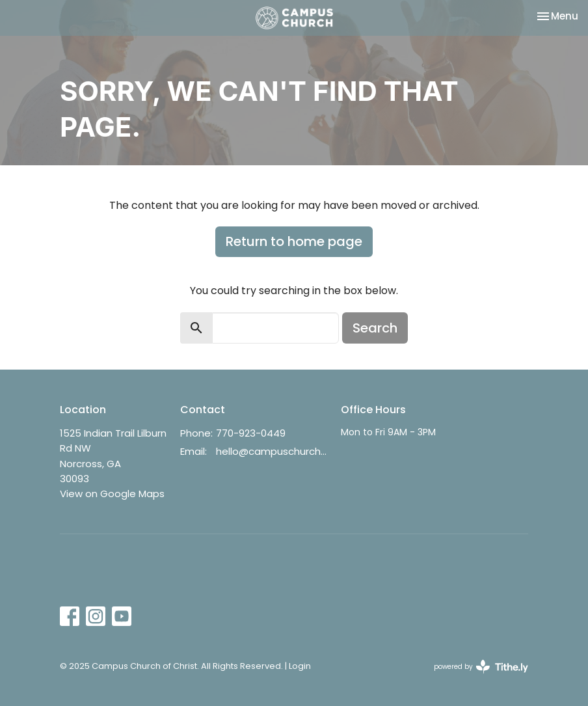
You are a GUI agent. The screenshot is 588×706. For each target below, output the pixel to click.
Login (300, 666)
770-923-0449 (251, 433)
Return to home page (294, 241)
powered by (481, 667)
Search (375, 328)
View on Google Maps (112, 494)
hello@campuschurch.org (272, 451)
